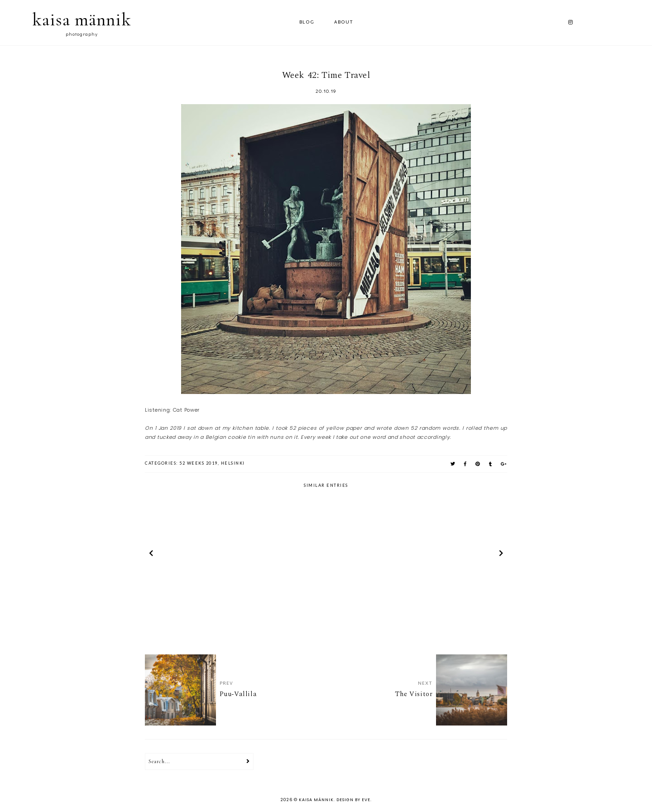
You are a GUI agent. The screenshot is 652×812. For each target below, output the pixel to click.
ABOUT (344, 22)
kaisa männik (82, 19)
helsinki (233, 463)
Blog (307, 22)
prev (151, 555)
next (501, 555)
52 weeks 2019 (199, 463)
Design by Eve (353, 800)
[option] (204, 555)
